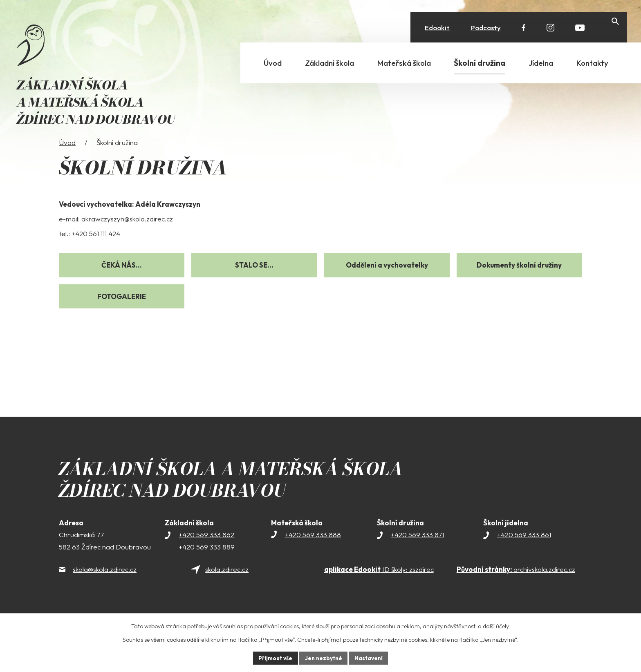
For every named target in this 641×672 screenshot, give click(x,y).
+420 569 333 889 (207, 560)
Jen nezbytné (323, 658)
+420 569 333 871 (417, 548)
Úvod (67, 156)
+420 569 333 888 (313, 548)
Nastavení (370, 658)
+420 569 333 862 (206, 548)
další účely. (496, 626)
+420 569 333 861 (524, 548)
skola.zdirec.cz (227, 583)
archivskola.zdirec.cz (516, 583)
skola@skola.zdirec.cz (105, 583)
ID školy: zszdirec (379, 583)
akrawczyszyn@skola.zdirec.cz (127, 232)
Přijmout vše (274, 658)
